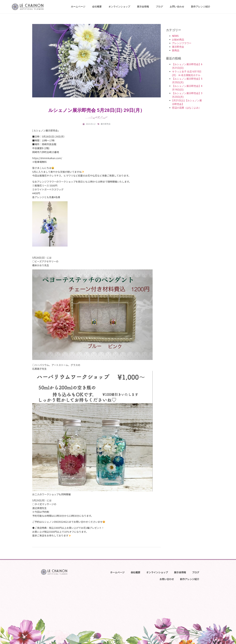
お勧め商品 (178, 40)
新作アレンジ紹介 (201, 7)
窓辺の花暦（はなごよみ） (186, 108)
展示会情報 (143, 7)
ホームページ (78, 7)
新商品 (176, 50)
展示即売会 (106, 124)
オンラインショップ (119, 7)
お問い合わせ (177, 7)
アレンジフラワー (182, 43)
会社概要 (97, 7)
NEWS (175, 36)
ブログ (159, 7)
